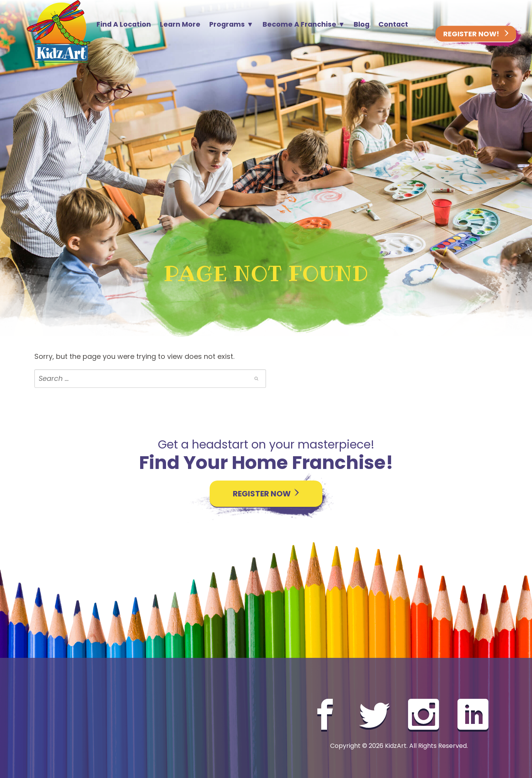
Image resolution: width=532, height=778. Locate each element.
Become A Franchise (299, 24)
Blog (362, 24)
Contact (393, 24)
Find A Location (124, 24)
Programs (227, 24)
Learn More (180, 24)
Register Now (266, 494)
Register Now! (476, 34)
